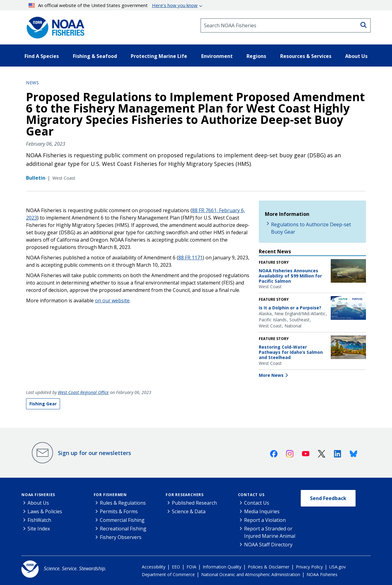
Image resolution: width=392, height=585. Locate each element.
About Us (38, 503)
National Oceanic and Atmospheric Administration (251, 574)
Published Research (194, 503)
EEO (176, 567)
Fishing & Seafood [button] (95, 56)
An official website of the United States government (113, 5)
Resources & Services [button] (306, 56)
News (32, 83)
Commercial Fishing (122, 520)
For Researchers (185, 495)
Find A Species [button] (42, 56)
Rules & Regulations (123, 503)
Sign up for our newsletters (94, 453)
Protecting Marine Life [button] (159, 56)
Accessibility (154, 567)
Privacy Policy (309, 567)
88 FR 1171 (190, 258)
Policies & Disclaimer (269, 567)
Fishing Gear (43, 404)
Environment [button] (217, 56)
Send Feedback (328, 498)
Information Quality (222, 567)
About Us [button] (356, 56)
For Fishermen (110, 495)
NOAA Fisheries (38, 495)
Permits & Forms (119, 511)
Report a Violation (265, 520)
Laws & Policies (45, 511)
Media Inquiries (262, 511)
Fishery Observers (121, 537)
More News (271, 375)
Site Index (39, 529)
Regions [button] (256, 56)
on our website (112, 300)
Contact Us (251, 495)
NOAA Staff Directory (268, 545)
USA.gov (337, 567)
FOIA (191, 567)
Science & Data (189, 511)
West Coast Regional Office (83, 392)
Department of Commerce (168, 574)
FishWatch (39, 520)
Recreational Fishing (123, 529)
